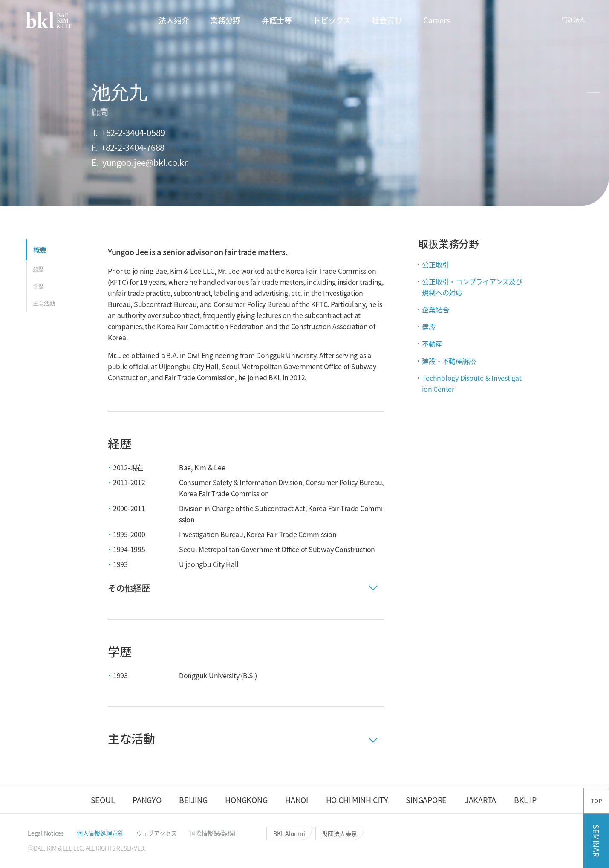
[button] (494, 20)
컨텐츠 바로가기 (0, 0)
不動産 (432, 344)
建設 (429, 327)
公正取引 (435, 264)
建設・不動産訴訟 (449, 361)
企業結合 (435, 310)
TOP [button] (596, 801)
